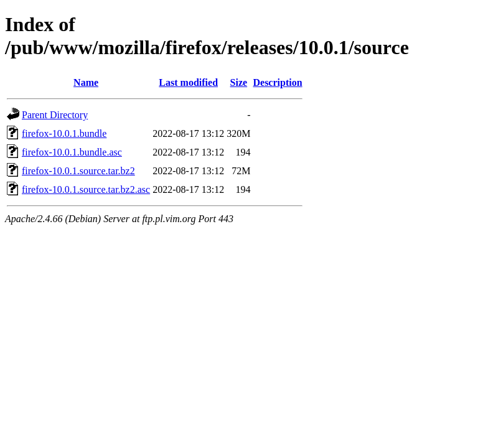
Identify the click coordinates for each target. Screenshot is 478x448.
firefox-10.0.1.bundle (64, 133)
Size (239, 82)
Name (86, 82)
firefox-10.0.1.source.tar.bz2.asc (86, 189)
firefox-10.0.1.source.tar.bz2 (78, 171)
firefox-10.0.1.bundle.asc (72, 152)
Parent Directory (55, 115)
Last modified (188, 82)
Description (277, 82)
